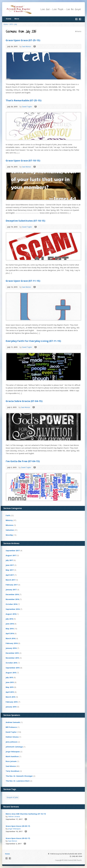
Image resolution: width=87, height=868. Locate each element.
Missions (9, 525)
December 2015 (12, 653)
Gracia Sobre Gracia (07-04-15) (24, 401)
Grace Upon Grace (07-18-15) (23, 160)
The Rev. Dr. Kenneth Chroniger (19, 776)
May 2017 (10, 570)
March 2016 (11, 638)
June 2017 (10, 565)
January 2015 (11, 707)
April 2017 (10, 575)
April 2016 (10, 633)
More (17, 19)
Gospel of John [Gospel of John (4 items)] (12, 797)
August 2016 (11, 614)
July (16, 24)
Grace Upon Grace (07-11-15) (23, 281)
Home (9, 19)
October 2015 (11, 663)
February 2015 (12, 702)
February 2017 (12, 585)
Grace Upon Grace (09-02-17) (18, 838)
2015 (11, 24)
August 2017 (11, 555)
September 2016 (13, 609)
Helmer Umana (12, 737)
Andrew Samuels (13, 722)
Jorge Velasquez (13, 752)
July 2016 (9, 619)
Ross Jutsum (11, 761)
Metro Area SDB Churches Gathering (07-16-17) (26, 814)
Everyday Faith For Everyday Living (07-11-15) (33, 341)
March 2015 (11, 697)
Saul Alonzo (26, 46)
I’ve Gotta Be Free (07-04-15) (23, 461)
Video (34, 46)
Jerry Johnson (12, 742)
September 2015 (13, 668)
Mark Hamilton (12, 756)
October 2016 (11, 604)
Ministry (9, 520)
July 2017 (9, 560)
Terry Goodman (12, 771)
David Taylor (27, 107)
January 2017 (11, 590)
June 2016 (10, 624)
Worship (9, 535)
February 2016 (12, 643)
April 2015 (10, 692)
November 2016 (12, 599)
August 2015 (11, 673)
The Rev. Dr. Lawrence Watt (18, 781)
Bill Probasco (11, 727)
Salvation (10, 530)
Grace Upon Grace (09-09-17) (18, 826)
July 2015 (9, 677)
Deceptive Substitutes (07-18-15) (25, 221)
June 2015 (10, 682)
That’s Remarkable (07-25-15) (24, 100)
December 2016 (12, 594)
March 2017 (11, 580)
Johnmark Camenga (14, 747)
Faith (8, 515)
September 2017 (13, 551)
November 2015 (12, 658)
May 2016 (10, 629)
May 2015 (10, 687)
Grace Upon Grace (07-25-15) (23, 40)
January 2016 (11, 648)
